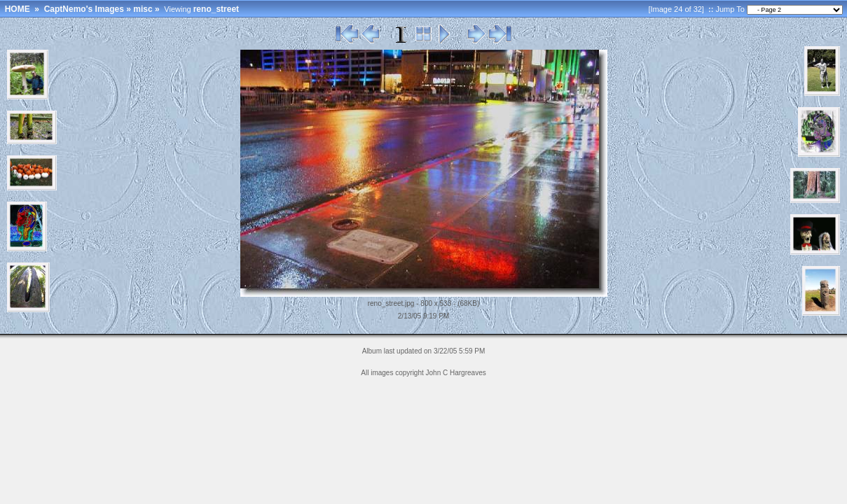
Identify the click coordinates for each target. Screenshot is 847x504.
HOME (18, 9)
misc (143, 9)
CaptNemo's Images (84, 9)
